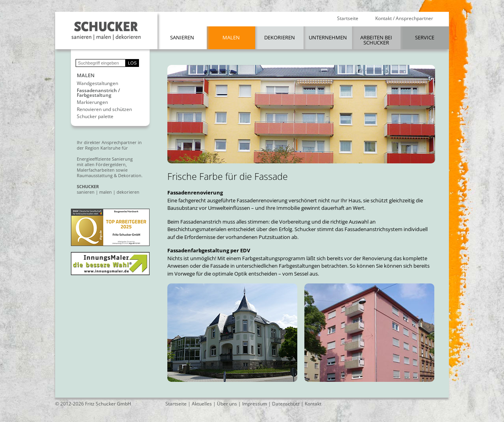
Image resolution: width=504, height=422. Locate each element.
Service (425, 37)
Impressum (255, 404)
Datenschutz (286, 404)
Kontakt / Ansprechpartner (404, 19)
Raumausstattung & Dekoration (109, 175)
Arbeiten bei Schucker (376, 40)
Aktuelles (202, 404)
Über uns (227, 404)
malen (106, 192)
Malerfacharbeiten (96, 170)
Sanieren (182, 37)
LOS (132, 63)
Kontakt (313, 404)
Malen (231, 37)
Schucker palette (95, 117)
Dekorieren (280, 37)
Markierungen (92, 102)
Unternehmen (328, 37)
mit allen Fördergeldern (101, 164)
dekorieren (128, 192)
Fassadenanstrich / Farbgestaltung (98, 93)
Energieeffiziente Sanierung (105, 159)
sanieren (86, 192)
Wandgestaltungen (97, 83)
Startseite (348, 19)
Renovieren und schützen (104, 109)
